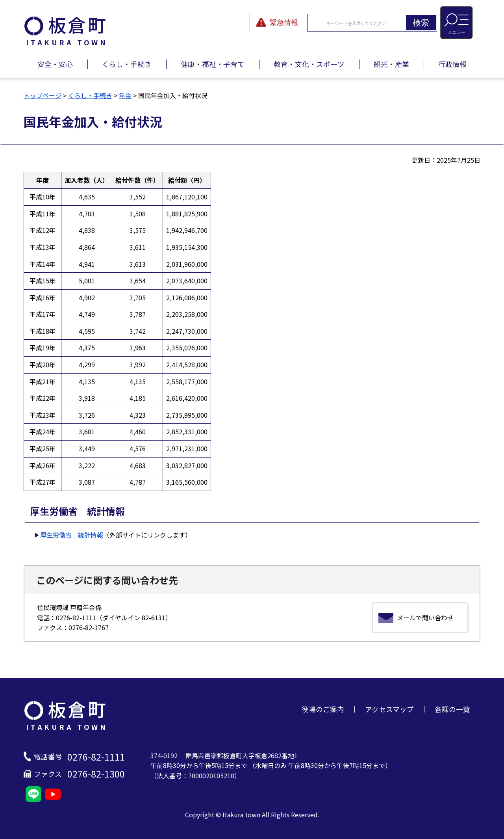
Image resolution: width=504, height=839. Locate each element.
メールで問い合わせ (425, 618)
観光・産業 (391, 64)
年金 (125, 95)
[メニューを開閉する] (456, 22)
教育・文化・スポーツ (309, 64)
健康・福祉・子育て (213, 64)
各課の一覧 (452, 709)
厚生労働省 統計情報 (72, 535)
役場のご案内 (323, 709)
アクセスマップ (389, 709)
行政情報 (452, 64)
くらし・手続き (127, 64)
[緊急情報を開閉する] (277, 22)
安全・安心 (55, 64)
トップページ (43, 95)
